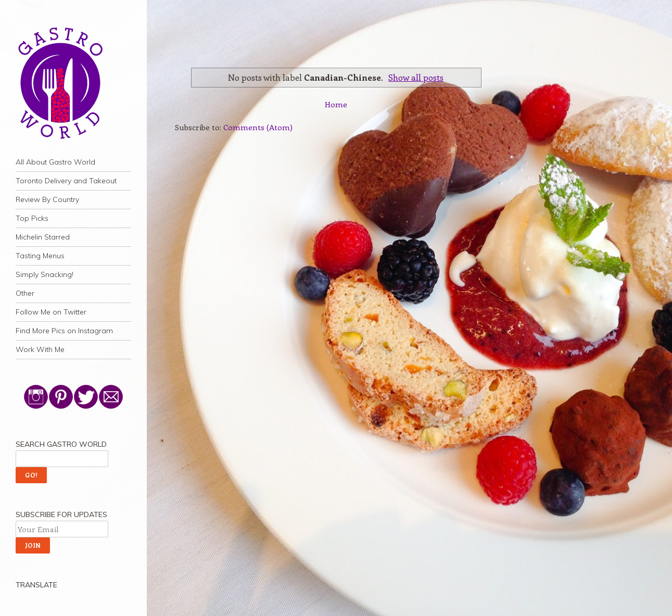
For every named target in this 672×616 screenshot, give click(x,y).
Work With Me (40, 349)
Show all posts (416, 77)
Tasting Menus (40, 256)
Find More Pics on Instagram (64, 331)
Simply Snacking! (45, 274)
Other (25, 293)
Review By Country (47, 199)
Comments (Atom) (258, 127)
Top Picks (32, 218)
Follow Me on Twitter (51, 312)
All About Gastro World (55, 162)
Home (336, 104)
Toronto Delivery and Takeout (66, 181)
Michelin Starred (43, 237)
